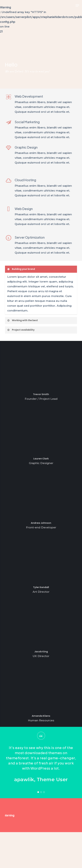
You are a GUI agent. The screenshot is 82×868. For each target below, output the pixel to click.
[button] (77, 5)
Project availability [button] (21, 330)
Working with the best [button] (22, 320)
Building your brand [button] (21, 269)
